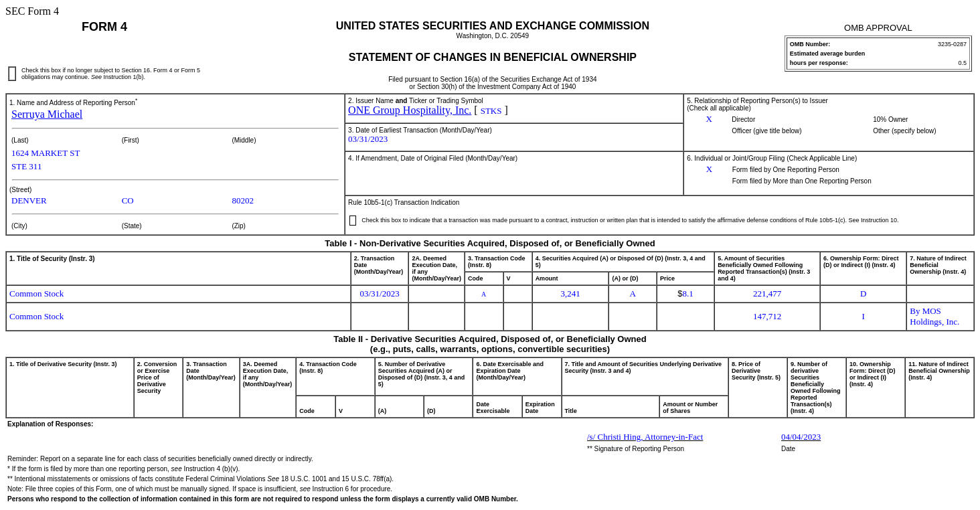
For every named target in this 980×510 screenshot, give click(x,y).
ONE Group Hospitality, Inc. (410, 110)
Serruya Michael (47, 114)
